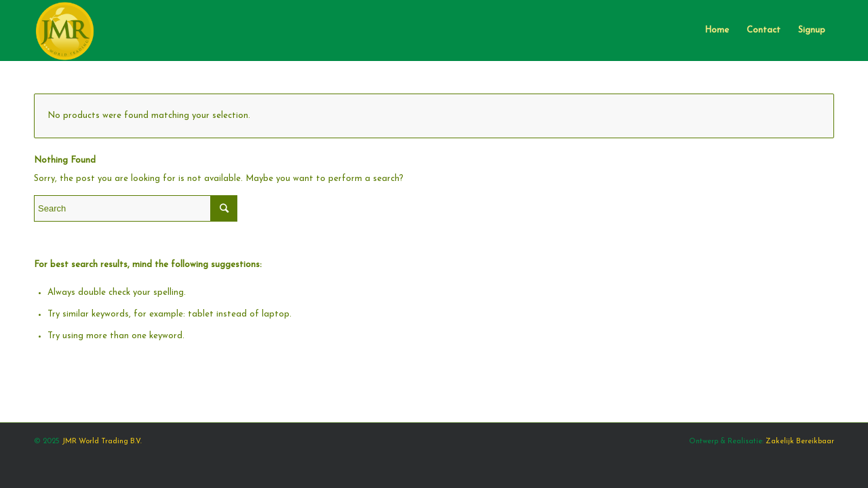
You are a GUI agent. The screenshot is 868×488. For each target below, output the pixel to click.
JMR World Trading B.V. (102, 442)
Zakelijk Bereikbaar (800, 442)
